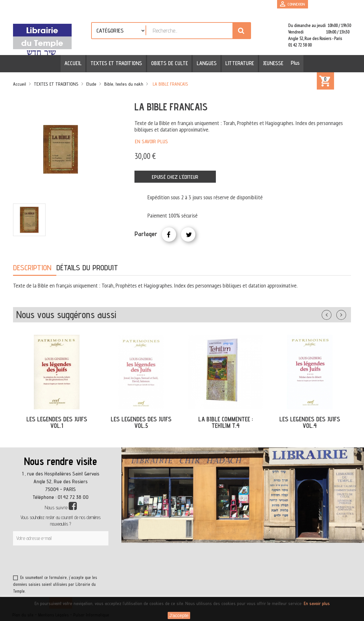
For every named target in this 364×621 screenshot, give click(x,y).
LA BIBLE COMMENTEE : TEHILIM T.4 (226, 423)
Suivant (345, 314)
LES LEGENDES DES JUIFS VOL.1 (57, 423)
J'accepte (179, 615)
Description (32, 268)
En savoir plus (151, 141)
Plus (292, 63)
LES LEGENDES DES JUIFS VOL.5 (141, 423)
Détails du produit (87, 268)
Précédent (333, 314)
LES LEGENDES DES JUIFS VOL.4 (310, 423)
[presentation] (76, 561)
